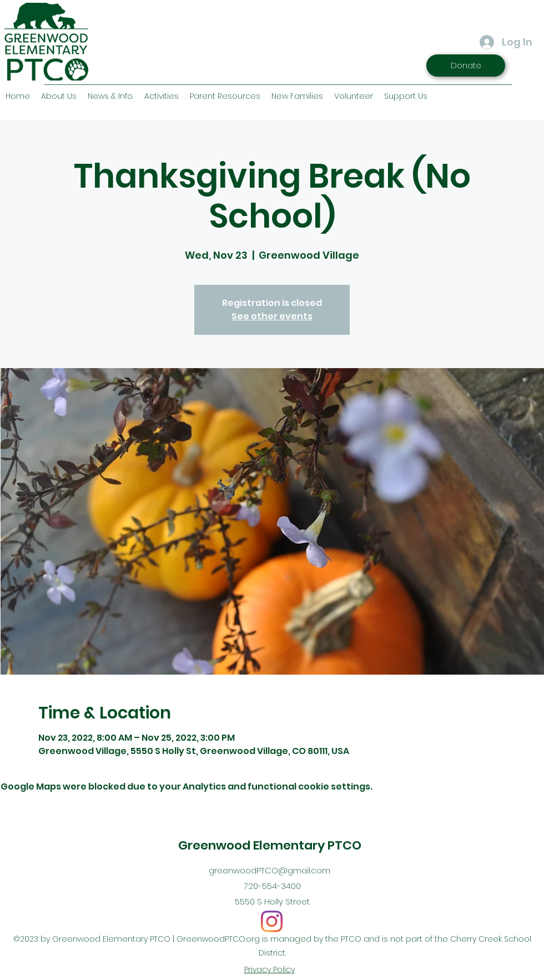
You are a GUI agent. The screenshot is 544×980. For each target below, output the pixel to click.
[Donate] (466, 66)
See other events (272, 316)
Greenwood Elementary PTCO (270, 845)
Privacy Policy (270, 969)
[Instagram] (272, 921)
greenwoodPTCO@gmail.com (270, 870)
